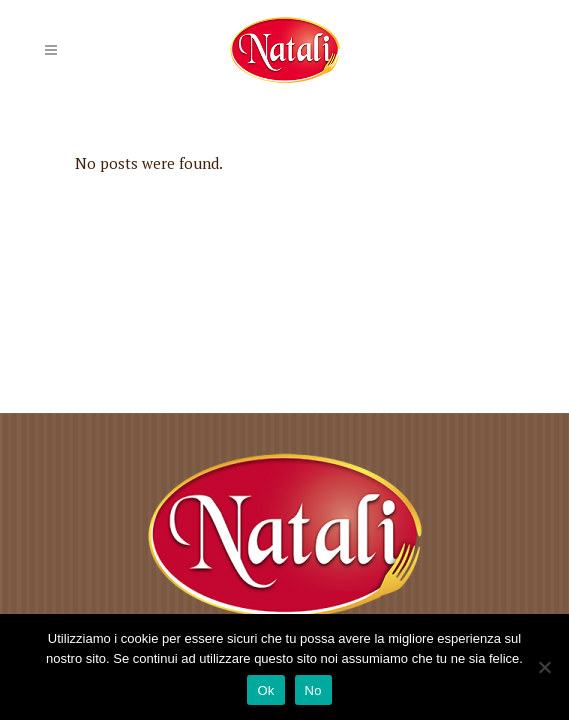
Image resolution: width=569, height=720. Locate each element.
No (313, 690)
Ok (265, 690)
